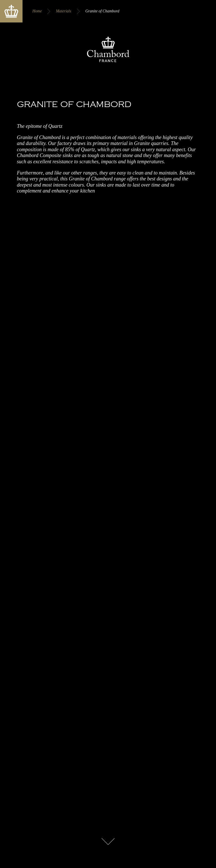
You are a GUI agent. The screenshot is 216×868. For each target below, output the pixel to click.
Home (37, 11)
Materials (63, 11)
